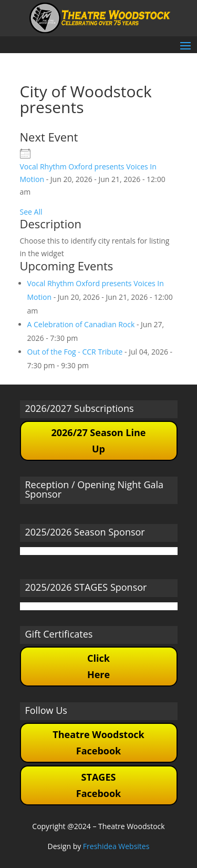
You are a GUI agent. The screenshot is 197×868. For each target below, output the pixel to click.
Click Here (98, 666)
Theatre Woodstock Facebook (98, 743)
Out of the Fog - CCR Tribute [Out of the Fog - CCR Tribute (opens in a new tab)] (75, 352)
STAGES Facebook (98, 785)
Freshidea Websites (116, 846)
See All (31, 212)
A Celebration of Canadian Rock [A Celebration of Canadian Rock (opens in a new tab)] (81, 324)
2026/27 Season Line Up (98, 441)
